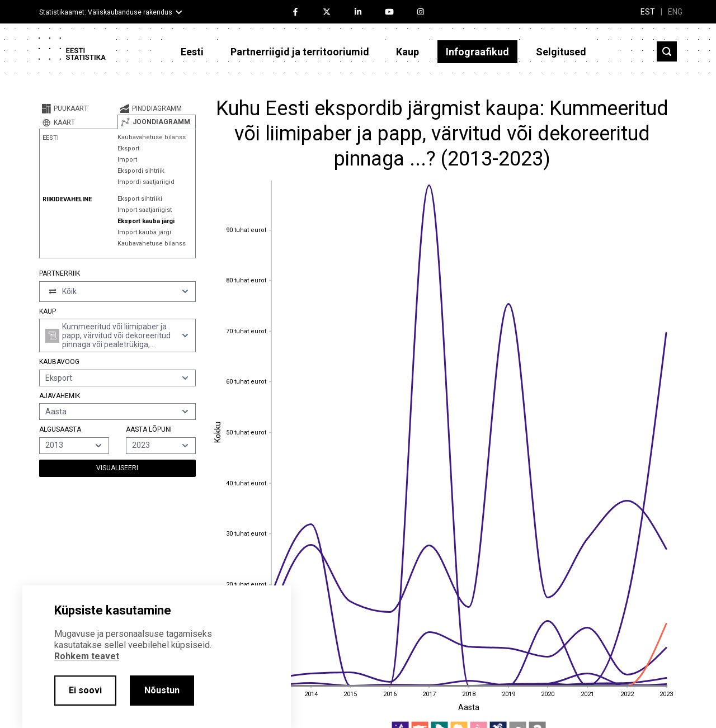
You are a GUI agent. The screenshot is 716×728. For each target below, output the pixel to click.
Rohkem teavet (87, 656)
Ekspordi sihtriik (141, 171)
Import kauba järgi (144, 232)
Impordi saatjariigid (146, 182)
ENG (675, 12)
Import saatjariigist (145, 210)
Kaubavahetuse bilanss (152, 137)
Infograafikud (477, 52)
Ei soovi (85, 690)
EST (648, 12)
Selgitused (561, 52)
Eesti (192, 52)
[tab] (78, 108)
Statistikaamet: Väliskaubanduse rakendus (106, 12)
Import (127, 160)
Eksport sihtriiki (140, 199)
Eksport (128, 148)
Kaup (408, 52)
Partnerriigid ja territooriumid (300, 52)
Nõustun (162, 690)
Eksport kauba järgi (146, 221)
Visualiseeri (117, 468)
